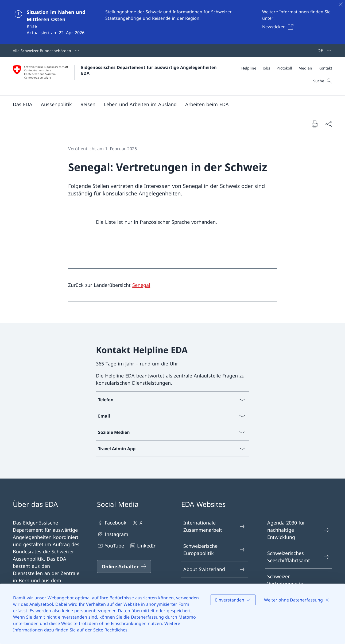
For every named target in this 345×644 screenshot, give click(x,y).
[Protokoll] (284, 68)
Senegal (141, 285)
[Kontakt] (325, 68)
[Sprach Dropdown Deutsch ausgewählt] (323, 51)
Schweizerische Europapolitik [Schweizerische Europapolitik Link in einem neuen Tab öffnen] (214, 549)
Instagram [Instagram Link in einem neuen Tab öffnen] (113, 534)
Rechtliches (116, 630)
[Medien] (305, 68)
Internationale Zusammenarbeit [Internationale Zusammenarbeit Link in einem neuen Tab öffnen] (214, 526)
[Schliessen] (341, 4)
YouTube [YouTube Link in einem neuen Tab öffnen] (111, 546)
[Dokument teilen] (328, 124)
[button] (23, 104)
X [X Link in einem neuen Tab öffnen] (137, 523)
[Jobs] (266, 68)
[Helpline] (249, 68)
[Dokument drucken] (315, 124)
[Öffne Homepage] (115, 76)
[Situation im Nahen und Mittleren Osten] (172, 22)
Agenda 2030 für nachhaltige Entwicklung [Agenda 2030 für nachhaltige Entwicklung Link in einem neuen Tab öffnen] (298, 530)
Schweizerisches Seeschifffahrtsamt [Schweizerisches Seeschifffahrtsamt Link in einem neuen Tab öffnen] (298, 557)
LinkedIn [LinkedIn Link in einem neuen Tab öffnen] (143, 546)
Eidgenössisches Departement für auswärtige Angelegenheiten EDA (150, 70)
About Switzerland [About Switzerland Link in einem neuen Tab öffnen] (214, 569)
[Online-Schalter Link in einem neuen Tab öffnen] (124, 566)
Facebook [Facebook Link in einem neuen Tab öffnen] (112, 523)
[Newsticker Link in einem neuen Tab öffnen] (279, 27)
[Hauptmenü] (168, 104)
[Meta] (287, 68)
